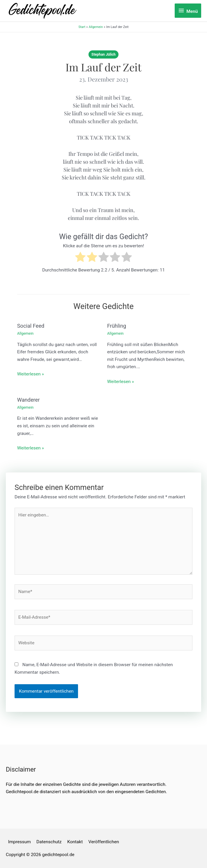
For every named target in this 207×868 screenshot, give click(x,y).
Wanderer (29, 400)
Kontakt (75, 842)
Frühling (117, 326)
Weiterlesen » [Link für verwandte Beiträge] (31, 374)
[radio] (80, 258)
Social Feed (31, 326)
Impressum (20, 842)
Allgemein (25, 333)
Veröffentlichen (104, 842)
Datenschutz (49, 842)
